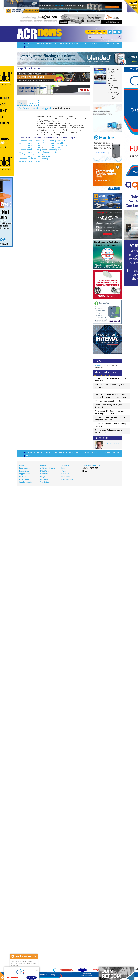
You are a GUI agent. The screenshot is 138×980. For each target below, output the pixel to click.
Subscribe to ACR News (113, 72)
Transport (23, 159)
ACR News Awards (48, 468)
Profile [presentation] (22, 103)
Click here (99, 366)
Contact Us (66, 476)
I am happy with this (24, 970)
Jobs (43, 44)
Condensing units (50, 152)
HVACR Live (45, 471)
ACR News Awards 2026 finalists (108, 401)
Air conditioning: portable (53, 143)
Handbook (65, 474)
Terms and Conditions (91, 465)
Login (27, 47)
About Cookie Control (13, 956)
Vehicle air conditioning (38, 159)
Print (63, 468)
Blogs (87, 44)
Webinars (80, 44)
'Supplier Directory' (114, 33)
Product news (25, 471)
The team (103, 44)
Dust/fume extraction (39, 154)
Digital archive (113, 44)
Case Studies (24, 479)
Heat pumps (48, 157)
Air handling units (54, 150)
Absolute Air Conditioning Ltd (34, 108)
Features (36, 44)
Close (35, 956)
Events (72, 44)
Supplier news (25, 474)
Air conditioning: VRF (51, 148)
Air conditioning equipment (30, 141)
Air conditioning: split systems (55, 145)
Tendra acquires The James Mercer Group (111, 391)
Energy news (24, 468)
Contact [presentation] (33, 103)
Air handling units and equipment (33, 150)
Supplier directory (61, 44)
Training (49, 44)
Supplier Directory (29, 69)
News (30, 44)
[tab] (22, 103)
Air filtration (24, 154)
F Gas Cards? (113, 444)
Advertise (94, 44)
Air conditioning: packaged (54, 141)
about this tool (32, 973)
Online (64, 471)
